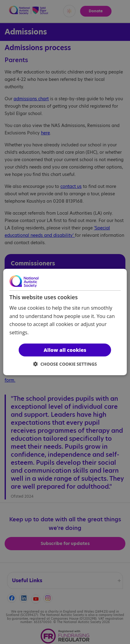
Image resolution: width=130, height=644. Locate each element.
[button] (65, 364)
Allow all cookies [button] (65, 350)
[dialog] (65, 322)
